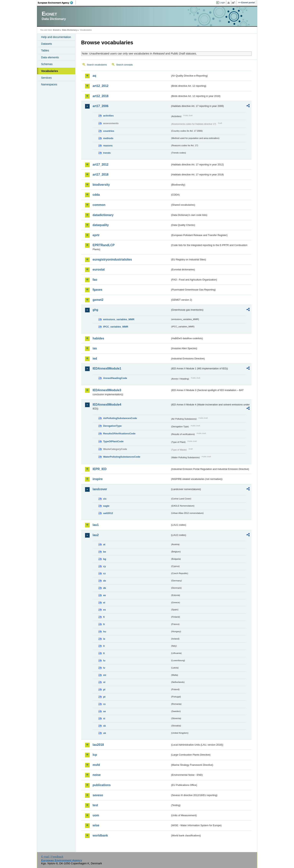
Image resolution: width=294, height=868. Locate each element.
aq (95, 76)
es (105, 610)
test (95, 805)
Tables (45, 50)
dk (105, 588)
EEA (57, 3)
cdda (96, 195)
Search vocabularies (97, 65)
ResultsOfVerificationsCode (119, 434)
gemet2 (98, 300)
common (99, 205)
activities (109, 116)
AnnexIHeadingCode (115, 378)
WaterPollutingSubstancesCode (122, 457)
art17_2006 (101, 106)
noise (97, 775)
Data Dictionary (70, 30)
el (104, 603)
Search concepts (124, 65)
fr (104, 624)
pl (104, 689)
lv (104, 668)
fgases (98, 290)
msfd (96, 765)
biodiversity (101, 185)
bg (105, 559)
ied (95, 359)
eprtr (96, 235)
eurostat (99, 269)
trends (107, 153)
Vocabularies (50, 71)
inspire (98, 479)
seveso (98, 795)
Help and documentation (56, 37)
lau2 (96, 535)
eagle (106, 506)
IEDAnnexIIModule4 (107, 405)
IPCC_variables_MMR (116, 327)
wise (96, 825)
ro (104, 704)
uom (96, 815)
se (105, 711)
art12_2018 (101, 96)
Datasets (47, 44)
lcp (95, 755)
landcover (100, 489)
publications (102, 785)
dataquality (101, 225)
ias (95, 348)
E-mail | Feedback (52, 857)
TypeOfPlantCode (113, 441)
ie (104, 639)
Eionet (56, 30)
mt (105, 675)
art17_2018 (101, 175)
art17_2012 (101, 165)
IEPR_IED (100, 469)
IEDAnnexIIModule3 (107, 390)
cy (105, 566)
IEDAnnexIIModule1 (107, 368)
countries (109, 131)
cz (105, 573)
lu (104, 660)
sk (105, 726)
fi (104, 617)
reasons (108, 146)
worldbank (100, 835)
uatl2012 (108, 513)
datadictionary (103, 215)
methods (108, 138)
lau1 (96, 525)
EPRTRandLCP (104, 245)
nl (104, 682)
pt (104, 697)
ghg (95, 310)
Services (46, 78)
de (105, 581)
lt (104, 653)
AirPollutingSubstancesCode (120, 418)
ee (105, 595)
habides (98, 338)
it (104, 646)
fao (95, 280)
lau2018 (98, 745)
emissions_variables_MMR (119, 319)
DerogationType (112, 426)
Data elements (50, 57)
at (104, 544)
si (104, 718)
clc (105, 499)
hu (105, 632)
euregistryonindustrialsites (112, 259)
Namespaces (49, 84)
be (105, 552)
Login (222, 2)
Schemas (47, 64)
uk (105, 733)
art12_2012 (101, 86)
